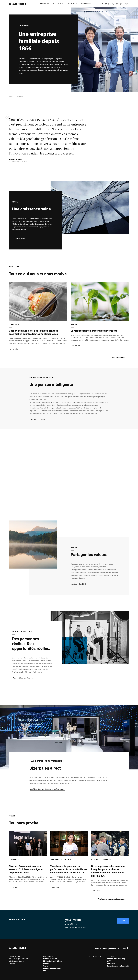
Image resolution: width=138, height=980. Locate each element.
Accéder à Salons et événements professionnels (47, 789)
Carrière (46, 966)
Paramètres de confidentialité (118, 966)
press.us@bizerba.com (78, 927)
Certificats (111, 963)
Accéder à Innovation (38, 419)
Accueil (11, 96)
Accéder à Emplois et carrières (24, 678)
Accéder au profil (19, 238)
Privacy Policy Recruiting (116, 959)
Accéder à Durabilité (79, 584)
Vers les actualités (119, 357)
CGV (109, 961)
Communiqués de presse (52, 968)
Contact (46, 963)
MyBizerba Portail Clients (53, 961)
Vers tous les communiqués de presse (111, 899)
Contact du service (50, 959)
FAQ (45, 971)
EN (125, 4)
